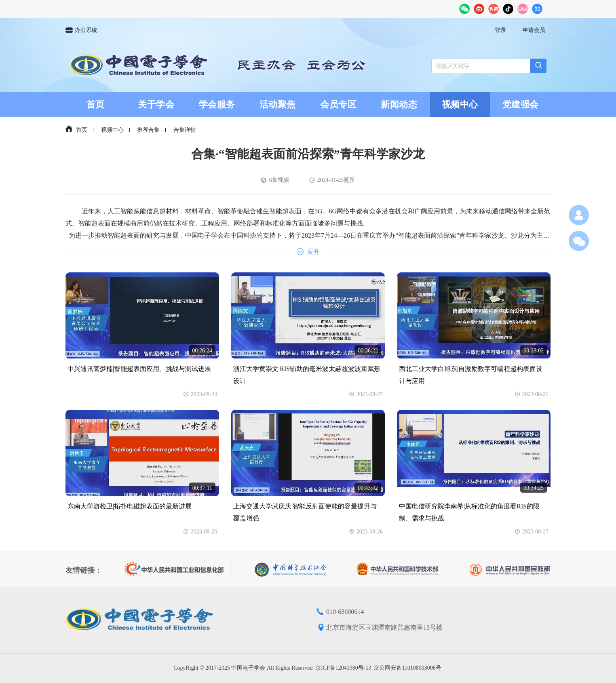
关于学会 (156, 104)
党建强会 (521, 104)
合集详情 (185, 130)
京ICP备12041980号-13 (343, 668)
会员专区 (338, 104)
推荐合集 (148, 130)
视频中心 (460, 104)
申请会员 (534, 30)
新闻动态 (399, 104)
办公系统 (81, 30)
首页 (96, 104)
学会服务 (217, 104)
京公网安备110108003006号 (407, 668)
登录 (500, 30)
